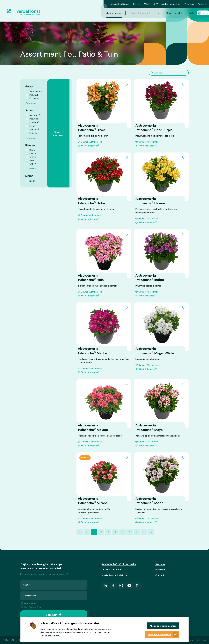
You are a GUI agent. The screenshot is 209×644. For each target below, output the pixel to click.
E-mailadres (30, 596)
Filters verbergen (57, 133)
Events (137, 4)
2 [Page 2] (101, 532)
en (200, 13)
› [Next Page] (144, 532)
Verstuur (51, 615)
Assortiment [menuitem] (111, 13)
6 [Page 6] (130, 532)
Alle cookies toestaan (159, 634)
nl (196, 13)
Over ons (189, 4)
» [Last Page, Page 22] (151, 532)
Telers (155, 13)
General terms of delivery (194, 640)
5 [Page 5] (122, 532)
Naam (26, 585)
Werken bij (150, 4)
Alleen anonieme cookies (163, 626)
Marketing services (171, 4)
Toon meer (31, 103)
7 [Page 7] (137, 532)
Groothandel (171, 13)
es (204, 13)
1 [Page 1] (94, 532)
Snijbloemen (28, 604)
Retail (186, 13)
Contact (202, 4)
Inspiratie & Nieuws (120, 4)
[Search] (169, 73)
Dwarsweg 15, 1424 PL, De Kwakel (119, 564)
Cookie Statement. (50, 636)
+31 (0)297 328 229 (112, 569)
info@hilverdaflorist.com (115, 575)
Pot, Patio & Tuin (31, 607)
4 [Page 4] (115, 532)
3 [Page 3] (108, 532)
